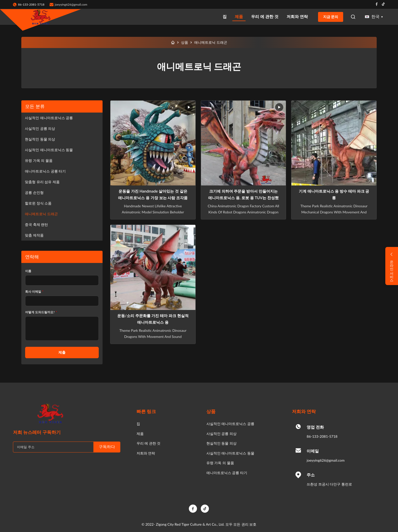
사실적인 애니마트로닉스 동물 (49, 150)
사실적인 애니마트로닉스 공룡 (49, 118)
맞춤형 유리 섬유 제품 (42, 182)
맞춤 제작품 (34, 235)
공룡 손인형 (34, 192)
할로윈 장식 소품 (38, 203)
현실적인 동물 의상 (40, 139)
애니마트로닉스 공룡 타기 (45, 171)
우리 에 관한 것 (265, 16)
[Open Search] (353, 17)
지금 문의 (331, 17)
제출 (62, 352)
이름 (28, 271)
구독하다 (107, 447)
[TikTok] (205, 509)
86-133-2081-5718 (322, 436)
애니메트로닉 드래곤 (41, 214)
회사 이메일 (34, 292)
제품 (239, 16)
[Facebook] (193, 509)
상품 (185, 42)
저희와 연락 (297, 16)
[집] (173, 42)
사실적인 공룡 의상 (40, 128)
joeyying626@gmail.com (71, 4)
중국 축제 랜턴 (36, 224)
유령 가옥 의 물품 (39, 160)
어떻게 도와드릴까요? (41, 312)
